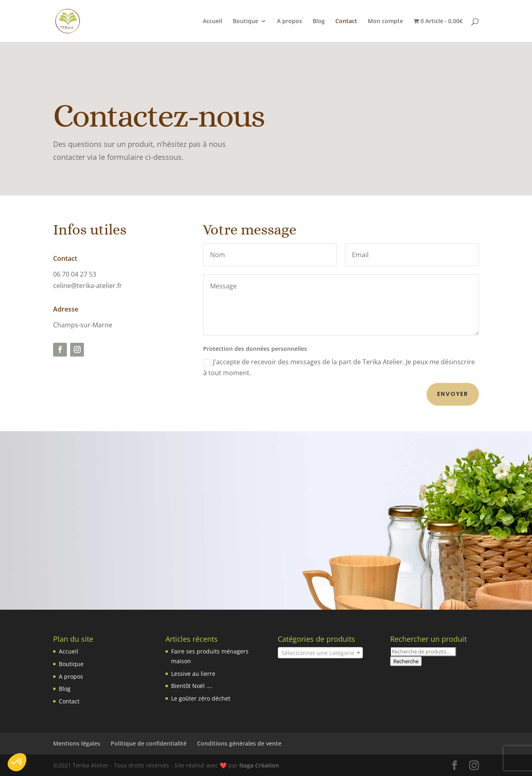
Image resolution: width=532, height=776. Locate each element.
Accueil (212, 21)
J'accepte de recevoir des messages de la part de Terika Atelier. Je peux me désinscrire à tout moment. (339, 367)
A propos (290, 21)
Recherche (406, 661)
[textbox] (320, 653)
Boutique (246, 21)
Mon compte (385, 21)
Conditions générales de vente (239, 743)
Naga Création (259, 765)
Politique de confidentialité (149, 743)
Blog (319, 21)
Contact (346, 21)
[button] (17, 762)
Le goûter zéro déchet (201, 698)
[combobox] (320, 653)
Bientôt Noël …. (192, 686)
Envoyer (453, 394)
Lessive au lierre (193, 674)
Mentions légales (77, 743)
